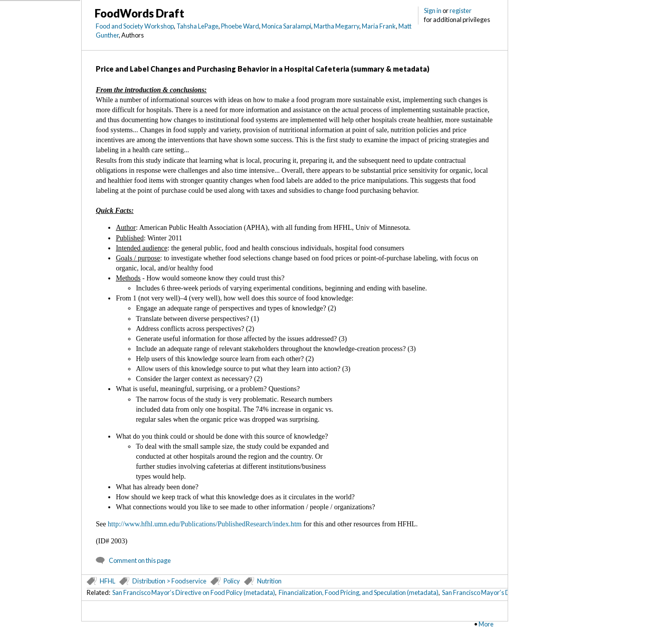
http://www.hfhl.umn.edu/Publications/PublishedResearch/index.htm (205, 524)
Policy (232, 581)
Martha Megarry (337, 26)
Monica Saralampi (286, 26)
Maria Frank (379, 26)
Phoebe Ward (240, 26)
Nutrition (269, 581)
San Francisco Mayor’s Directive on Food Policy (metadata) (194, 592)
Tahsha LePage (197, 26)
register (461, 11)
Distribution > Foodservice (169, 581)
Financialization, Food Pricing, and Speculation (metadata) (359, 592)
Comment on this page (140, 560)
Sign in (433, 11)
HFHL (107, 581)
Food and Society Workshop (135, 26)
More (486, 624)
